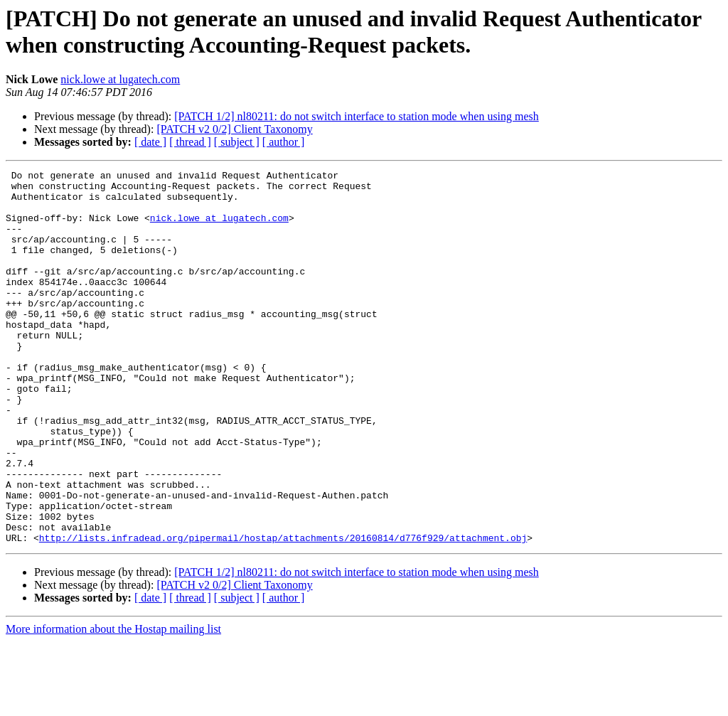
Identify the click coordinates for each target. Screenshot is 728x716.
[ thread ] (190, 142)
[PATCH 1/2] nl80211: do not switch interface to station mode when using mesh (357, 116)
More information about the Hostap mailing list (113, 704)
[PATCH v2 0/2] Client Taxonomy (234, 129)
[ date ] (150, 142)
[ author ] (284, 142)
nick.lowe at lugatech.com (120, 79)
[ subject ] (237, 142)
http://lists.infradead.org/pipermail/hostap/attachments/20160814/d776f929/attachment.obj (283, 612)
